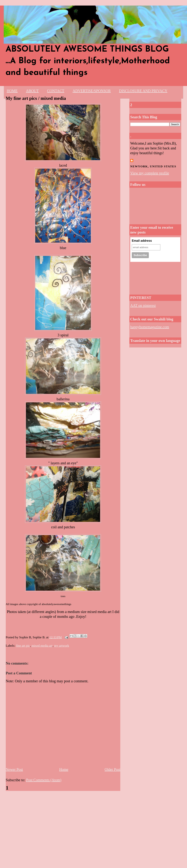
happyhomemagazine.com (150, 327)
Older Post (112, 769)
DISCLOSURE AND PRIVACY (143, 91)
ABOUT (32, 91)
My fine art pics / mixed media (36, 98)
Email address (142, 241)
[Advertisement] (143, 277)
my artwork (62, 646)
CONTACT (56, 91)
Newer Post (14, 769)
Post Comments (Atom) (44, 780)
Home (64, 769)
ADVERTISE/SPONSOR (92, 91)
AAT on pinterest (143, 305)
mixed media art (42, 646)
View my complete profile (150, 173)
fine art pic (23, 646)
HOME (12, 91)
